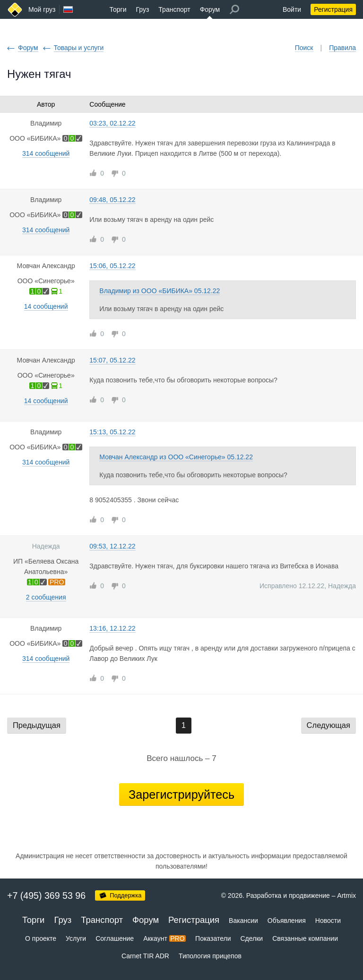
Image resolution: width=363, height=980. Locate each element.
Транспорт (174, 9)
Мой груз (42, 9)
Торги (118, 9)
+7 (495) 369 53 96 (46, 896)
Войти (292, 9)
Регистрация (333, 9)
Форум (210, 9)
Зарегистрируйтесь (181, 794)
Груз (142, 9)
